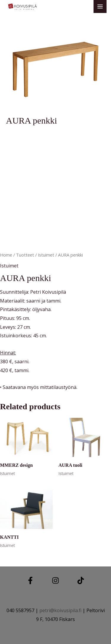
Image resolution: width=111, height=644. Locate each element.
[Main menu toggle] (100, 6)
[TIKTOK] (81, 580)
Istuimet (46, 255)
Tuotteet (25, 255)
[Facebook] (30, 580)
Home (6, 255)
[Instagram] (55, 580)
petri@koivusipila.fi (60, 610)
